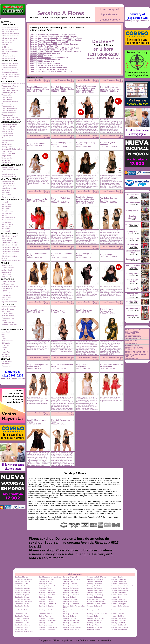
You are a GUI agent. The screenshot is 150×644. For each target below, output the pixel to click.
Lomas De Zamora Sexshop (97, 604)
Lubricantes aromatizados (10, 34)
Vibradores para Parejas (10, 86)
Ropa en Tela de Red (9, 153)
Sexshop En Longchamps (48, 627)
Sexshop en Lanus (45, 625)
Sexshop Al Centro (21, 577)
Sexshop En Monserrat (71, 629)
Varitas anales (6, 274)
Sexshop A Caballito (46, 590)
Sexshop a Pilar (69, 581)
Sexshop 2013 (116, 597)
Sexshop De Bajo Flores (23, 579)
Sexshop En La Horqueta (72, 620)
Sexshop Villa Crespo (39, 50)
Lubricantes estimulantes (10, 36)
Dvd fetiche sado (7, 211)
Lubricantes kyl (7, 43)
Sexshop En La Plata (22, 623)
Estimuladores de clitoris (10, 243)
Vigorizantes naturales (9, 302)
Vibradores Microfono (9, 113)
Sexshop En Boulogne (95, 597)
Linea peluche (6, 195)
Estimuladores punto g (9, 256)
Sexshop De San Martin (23, 586)
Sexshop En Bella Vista (47, 595)
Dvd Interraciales (7, 220)
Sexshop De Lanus (21, 584)
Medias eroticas (7, 145)
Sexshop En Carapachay (24, 601)
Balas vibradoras (7, 238)
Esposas (4, 291)
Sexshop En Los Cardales (72, 627)
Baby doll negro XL (108, 255)
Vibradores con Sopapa (10, 117)
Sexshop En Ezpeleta (71, 614)
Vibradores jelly (7, 97)
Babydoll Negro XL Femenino (108, 144)
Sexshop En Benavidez (71, 595)
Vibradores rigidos (8, 104)
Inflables (4, 320)
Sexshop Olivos (36, 62)
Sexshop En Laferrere (22, 625)
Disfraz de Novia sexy (35, 310)
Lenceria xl (5, 142)
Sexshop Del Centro (94, 586)
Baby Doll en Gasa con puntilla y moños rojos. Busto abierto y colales (85, 199)
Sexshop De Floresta (95, 581)
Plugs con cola (7, 277)
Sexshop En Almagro (70, 590)
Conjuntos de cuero (8, 184)
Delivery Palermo (45, 616)
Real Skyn (5, 47)
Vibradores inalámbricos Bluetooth (13, 84)
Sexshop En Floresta (22, 616)
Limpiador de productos (10, 29)
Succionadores (7, 240)
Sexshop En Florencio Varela (97, 614)
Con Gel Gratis (7, 361)
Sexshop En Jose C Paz (47, 620)
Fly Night (5, 45)
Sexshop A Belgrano (22, 595)
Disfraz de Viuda (58, 310)
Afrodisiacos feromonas (10, 286)
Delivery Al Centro (21, 620)
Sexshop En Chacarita (119, 601)
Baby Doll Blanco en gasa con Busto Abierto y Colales (38, 88)
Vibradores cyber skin (9, 93)
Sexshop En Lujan (21, 629)
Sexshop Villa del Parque (40, 42)
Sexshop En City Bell (22, 604)
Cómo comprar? (110, 9)
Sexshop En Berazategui (96, 595)
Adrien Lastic (6, 332)
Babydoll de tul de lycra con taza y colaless (111, 365)
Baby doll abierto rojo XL (37, 199)
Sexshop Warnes (37, 66)
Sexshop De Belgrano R (72, 579)
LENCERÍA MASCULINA (134, 338)
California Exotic (7, 341)
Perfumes (5, 54)
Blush (3, 336)
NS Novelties (6, 343)
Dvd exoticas (6, 209)
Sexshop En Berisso (22, 597)
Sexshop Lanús (36, 60)
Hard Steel (5, 354)
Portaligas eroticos (8, 147)
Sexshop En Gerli (93, 616)
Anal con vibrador (8, 268)
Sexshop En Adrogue (95, 588)
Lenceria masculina (8, 174)
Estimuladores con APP (10, 236)
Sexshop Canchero (118, 577)
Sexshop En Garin (69, 616)
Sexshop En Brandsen (23, 599)
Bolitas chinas (6, 311)
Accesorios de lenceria (9, 124)
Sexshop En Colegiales (95, 606)
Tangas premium (7, 158)
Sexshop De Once (45, 584)
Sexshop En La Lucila (95, 620)
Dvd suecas (6, 229)
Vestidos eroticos (7, 162)
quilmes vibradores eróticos (97, 599)
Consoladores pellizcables (10, 70)
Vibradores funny (7, 95)
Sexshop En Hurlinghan (95, 618)
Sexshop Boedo (36, 46)
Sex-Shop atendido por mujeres (50, 577)
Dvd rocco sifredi (7, 224)
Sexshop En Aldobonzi (23, 590)
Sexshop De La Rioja (119, 581)
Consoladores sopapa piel (10, 77)
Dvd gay (4, 215)
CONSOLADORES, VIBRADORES (132, 333)
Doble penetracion (8, 316)
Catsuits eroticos (7, 133)
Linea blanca (6, 193)
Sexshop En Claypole (119, 604)
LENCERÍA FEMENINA (133, 336)
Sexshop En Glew (118, 616)
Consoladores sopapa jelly (11, 74)
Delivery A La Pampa (94, 627)
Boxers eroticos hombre (10, 170)
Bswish (4, 339)
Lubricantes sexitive (8, 56)
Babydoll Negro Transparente (107, 310)
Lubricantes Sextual (8, 58)
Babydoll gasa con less (36, 144)
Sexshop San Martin (38, 64)
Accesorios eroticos (8, 282)
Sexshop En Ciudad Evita (48, 604)
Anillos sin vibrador (8, 309)
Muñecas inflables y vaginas (11, 261)
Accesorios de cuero (9, 181)
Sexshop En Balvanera (47, 593)
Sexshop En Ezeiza (22, 614)
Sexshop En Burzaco (46, 599)
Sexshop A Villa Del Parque (97, 577)
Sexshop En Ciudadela (71, 604)
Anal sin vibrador (7, 270)
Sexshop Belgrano (37, 34)
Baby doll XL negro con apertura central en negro (110, 88)
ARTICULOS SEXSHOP (133, 330)
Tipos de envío (110, 14)
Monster (4, 79)
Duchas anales (7, 266)
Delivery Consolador (22, 618)
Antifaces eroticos (8, 284)
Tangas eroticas (7, 156)
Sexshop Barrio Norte (39, 38)
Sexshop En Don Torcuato (48, 610)
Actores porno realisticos (10, 63)
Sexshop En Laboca (94, 623)
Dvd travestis (6, 231)
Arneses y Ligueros (8, 127)
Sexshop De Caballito (119, 579)
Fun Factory (6, 356)
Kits (3, 327)
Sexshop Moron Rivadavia (41, 58)
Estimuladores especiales (10, 247)
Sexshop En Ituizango (119, 618)
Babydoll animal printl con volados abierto (37, 365)
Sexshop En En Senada (95, 610)
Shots (3, 350)
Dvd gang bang (7, 213)
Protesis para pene (8, 322)
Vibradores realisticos (9, 111)
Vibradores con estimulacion (11, 90)
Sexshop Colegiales (38, 67)
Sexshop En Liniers (22, 627)
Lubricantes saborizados (10, 51)
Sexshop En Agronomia (120, 588)
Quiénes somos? (110, 20)
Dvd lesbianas (6, 222)
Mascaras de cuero (8, 197)
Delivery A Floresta (94, 629)
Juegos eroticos (7, 293)
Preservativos (6, 295)
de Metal (4, 258)
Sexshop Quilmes (37, 54)
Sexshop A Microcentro (71, 586)
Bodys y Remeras (8, 167)
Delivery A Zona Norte (119, 620)
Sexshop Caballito (37, 44)
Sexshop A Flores (61, 13)
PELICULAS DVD (131, 343)
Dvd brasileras (6, 206)
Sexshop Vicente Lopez (39, 69)
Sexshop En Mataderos (47, 629)
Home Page (30, 77)
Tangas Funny (6, 160)
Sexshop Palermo (37, 36)
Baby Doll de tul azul (84, 310)
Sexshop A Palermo (70, 584)
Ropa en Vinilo (7, 151)
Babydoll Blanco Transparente (82, 365)
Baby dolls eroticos (8, 129)
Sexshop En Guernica (47, 618)
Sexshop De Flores (46, 581)
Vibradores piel (7, 99)
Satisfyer (5, 348)
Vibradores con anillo (9, 307)
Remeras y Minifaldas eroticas (12, 149)
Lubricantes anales (8, 31)
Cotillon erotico (7, 288)
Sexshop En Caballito (71, 599)
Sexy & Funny (6, 352)
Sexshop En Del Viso (22, 610)
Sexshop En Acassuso (23, 588)
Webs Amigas (75, 574)
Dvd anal (5, 202)
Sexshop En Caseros (46, 601)
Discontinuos (6, 364)
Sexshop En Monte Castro (24, 632)
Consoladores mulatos (9, 68)
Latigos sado (6, 190)
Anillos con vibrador (8, 88)
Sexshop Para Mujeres (133, 295)
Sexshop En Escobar (119, 610)
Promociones (6, 366)
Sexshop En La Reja (46, 623)
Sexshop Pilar (36, 71)
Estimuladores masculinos (10, 252)
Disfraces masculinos (9, 172)
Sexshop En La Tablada (71, 623)
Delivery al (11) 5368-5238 (13, 374)
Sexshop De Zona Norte (47, 586)
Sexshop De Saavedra (119, 584)
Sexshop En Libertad (119, 625)
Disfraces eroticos (8, 140)
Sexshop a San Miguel (95, 579)
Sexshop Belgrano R (70, 577)
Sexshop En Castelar (70, 601)
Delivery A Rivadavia (119, 623)
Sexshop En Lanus (70, 625)
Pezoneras (5, 300)
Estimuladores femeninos (10, 249)
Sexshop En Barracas (95, 593)
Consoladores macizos (9, 65)
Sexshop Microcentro (39, 40)
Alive (3, 334)
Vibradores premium (8, 106)
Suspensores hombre (9, 176)
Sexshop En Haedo (70, 618)
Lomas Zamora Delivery (95, 601)
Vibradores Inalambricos (10, 102)
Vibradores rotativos (8, 115)
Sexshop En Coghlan (22, 606)
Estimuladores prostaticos (10, 254)
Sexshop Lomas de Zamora (41, 52)
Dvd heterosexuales (8, 218)
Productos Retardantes (9, 325)
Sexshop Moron (36, 56)
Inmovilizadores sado (9, 188)
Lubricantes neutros (8, 40)
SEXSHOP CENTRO (132, 346)
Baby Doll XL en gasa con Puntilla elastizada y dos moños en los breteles (86, 88)
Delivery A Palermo (94, 625)
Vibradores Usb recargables (11, 119)
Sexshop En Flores (118, 614)
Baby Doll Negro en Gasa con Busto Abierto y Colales (63, 88)
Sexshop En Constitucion (120, 606)
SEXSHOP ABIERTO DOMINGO (136, 352)
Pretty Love (5, 345)
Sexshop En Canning (119, 599)
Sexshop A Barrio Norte (119, 595)
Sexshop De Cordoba (22, 581)
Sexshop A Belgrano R (23, 593)
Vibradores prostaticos (9, 108)
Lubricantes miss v (8, 49)
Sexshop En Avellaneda (120, 590)
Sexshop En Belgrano (119, 593)
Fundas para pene (8, 318)
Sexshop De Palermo (95, 584)
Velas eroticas (6, 297)
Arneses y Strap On (8, 313)
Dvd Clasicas (6, 227)
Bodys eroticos (7, 131)
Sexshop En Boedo (70, 597)
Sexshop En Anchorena (95, 590)
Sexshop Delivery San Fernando (123, 586)
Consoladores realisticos (10, 72)
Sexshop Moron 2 (133, 308)
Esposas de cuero (8, 186)
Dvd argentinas (7, 204)
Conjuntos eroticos (8, 136)
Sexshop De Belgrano (47, 579)
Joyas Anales (6, 272)
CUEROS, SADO (131, 341)
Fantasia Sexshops (46, 614)
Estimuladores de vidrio (10, 245)
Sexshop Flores (36, 48)
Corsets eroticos (7, 138)
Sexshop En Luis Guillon (120, 627)
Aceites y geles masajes (10, 27)
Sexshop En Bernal (46, 597)
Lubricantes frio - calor (9, 38)
